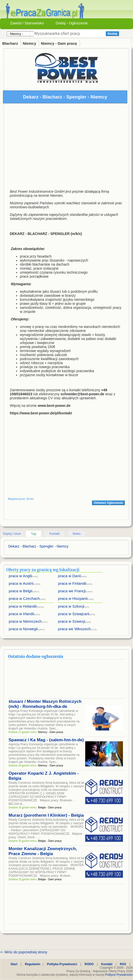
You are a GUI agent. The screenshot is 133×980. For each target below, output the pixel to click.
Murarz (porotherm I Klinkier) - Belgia (46, 815)
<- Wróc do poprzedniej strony (24, 952)
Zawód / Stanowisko (27, 23)
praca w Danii (70, 576)
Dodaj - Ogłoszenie (72, 23)
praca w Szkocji (71, 606)
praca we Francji (72, 591)
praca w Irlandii (21, 614)
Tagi (33, 534)
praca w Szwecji (72, 621)
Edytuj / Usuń (12, 534)
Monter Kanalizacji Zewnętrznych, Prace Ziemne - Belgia (43, 851)
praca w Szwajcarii (74, 614)
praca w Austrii (21, 583)
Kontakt (54, 534)
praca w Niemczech (25, 621)
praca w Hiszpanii (73, 598)
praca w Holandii (23, 606)
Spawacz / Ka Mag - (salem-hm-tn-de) (46, 740)
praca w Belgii (20, 591)
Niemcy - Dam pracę (59, 43)
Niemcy (29, 43)
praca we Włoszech (74, 629)
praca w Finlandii (72, 583)
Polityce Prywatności (119, 975)
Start (14, 964)
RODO (89, 964)
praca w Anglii (20, 576)
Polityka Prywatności (62, 964)
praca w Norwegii (23, 629)
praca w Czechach (24, 598)
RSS (123, 964)
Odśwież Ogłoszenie (108, 503)
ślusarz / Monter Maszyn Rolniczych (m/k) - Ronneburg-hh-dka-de (45, 704)
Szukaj (112, 34)
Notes (77, 534)
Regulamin (33, 964)
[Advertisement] (66, 145)
